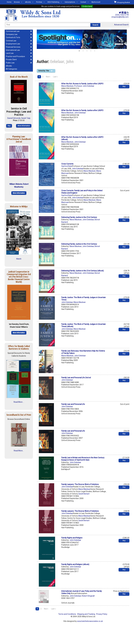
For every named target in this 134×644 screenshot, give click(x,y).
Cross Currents (67, 164)
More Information (24, 126)
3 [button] (87, 51)
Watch (19, 259)
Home (9, 2)
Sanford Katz (67, 166)
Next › (48, 77)
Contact (83, 2)
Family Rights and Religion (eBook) (75, 564)
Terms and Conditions (67, 614)
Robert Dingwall (88, 596)
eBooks (28, 2)
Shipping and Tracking (86, 614)
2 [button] (83, 51)
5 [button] (95, 51)
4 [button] (91, 51)
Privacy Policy (102, 614)
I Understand (87, 6)
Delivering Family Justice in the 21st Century (79, 217)
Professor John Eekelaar (84, 86)
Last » (55, 77)
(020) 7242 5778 (122, 15)
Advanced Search (121, 25)
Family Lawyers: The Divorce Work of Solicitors (80, 484)
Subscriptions (70, 2)
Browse (17, 2)
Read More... (19, 451)
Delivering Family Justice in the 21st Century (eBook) (83, 271)
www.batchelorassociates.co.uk (90, 621)
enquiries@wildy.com (120, 17)
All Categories (11, 69)
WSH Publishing (53, 2)
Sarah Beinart (84, 494)
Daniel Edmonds (14, 118)
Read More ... (19, 402)
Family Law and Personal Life (73, 404)
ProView (39, 2)
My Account (96, 2)
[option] (83, 39)
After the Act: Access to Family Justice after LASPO (82, 84)
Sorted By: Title (44, 71)
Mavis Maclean (67, 86)
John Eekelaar (80, 113)
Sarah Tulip (26, 118)
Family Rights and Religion (72, 538)
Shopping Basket (122, 2)
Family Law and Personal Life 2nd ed (76, 378)
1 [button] (79, 51)
